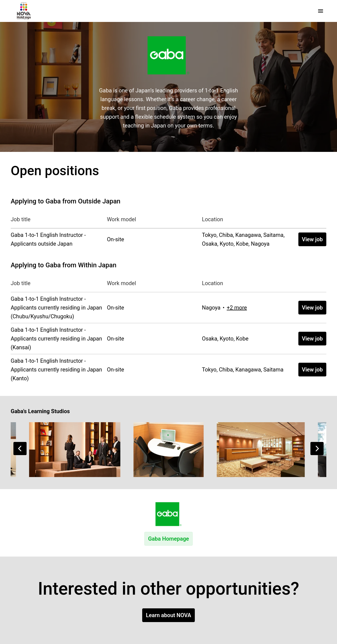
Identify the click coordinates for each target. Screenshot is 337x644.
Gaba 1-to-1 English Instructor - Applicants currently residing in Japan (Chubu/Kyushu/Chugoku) (56, 308)
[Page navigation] (321, 11)
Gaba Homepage (168, 539)
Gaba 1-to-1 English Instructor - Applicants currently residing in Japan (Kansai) (56, 339)
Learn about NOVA (168, 615)
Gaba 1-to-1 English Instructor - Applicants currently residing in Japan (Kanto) (56, 370)
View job (312, 239)
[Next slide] (317, 449)
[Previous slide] (20, 449)
